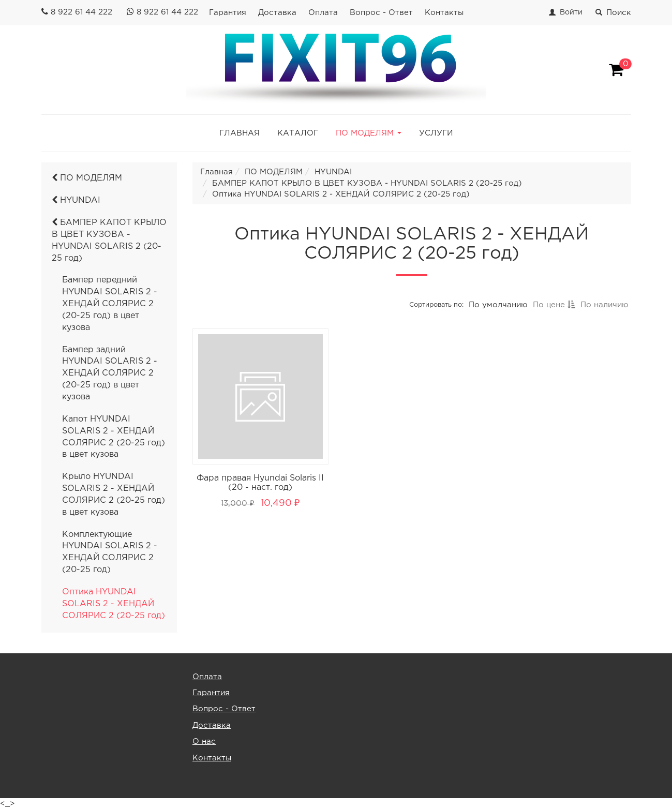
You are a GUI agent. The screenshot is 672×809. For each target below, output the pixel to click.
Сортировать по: (436, 305)
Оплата (323, 13)
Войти (571, 12)
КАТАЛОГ (298, 133)
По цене (554, 305)
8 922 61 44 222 (81, 12)
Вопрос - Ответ (381, 13)
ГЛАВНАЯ (240, 133)
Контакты (444, 13)
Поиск (613, 13)
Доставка (277, 13)
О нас (204, 741)
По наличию (604, 305)
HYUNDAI (76, 200)
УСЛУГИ (436, 133)
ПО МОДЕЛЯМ (87, 178)
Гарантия (228, 13)
